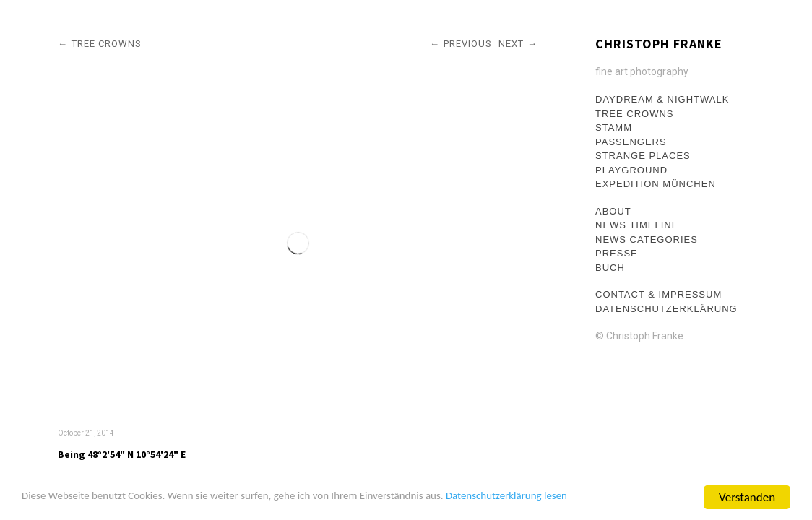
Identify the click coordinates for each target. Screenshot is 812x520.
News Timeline (637, 225)
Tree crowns (635, 114)
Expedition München (656, 184)
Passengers (631, 142)
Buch (610, 268)
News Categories (647, 239)
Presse (617, 253)
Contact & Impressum (658, 294)
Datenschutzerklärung (666, 309)
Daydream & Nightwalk (662, 99)
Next (511, 44)
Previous (468, 44)
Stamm (614, 127)
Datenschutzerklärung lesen (573, 498)
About (613, 211)
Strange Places (643, 156)
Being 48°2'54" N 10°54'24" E (122, 454)
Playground (631, 170)
